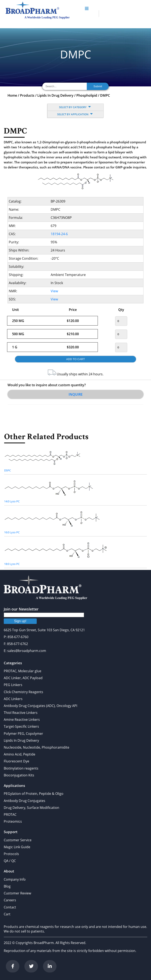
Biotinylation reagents (21, 768)
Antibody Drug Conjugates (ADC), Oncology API (40, 706)
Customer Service (18, 840)
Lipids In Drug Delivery (55, 95)
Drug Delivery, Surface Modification (31, 808)
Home (12, 95)
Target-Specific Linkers (21, 726)
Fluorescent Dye (16, 761)
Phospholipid (87, 95)
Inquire (76, 394)
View (54, 291)
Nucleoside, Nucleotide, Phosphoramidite (36, 747)
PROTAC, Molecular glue (23, 671)
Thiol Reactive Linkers (21, 713)
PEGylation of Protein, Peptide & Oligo (34, 794)
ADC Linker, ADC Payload (23, 678)
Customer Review (17, 893)
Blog (7, 886)
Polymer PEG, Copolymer (23, 734)
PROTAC (10, 815)
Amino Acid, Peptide (20, 754)
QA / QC (10, 861)
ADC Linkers (13, 699)
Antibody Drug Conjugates (25, 801)
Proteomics (13, 821)
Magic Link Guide (17, 847)
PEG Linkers (13, 685)
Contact (10, 907)
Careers (10, 900)
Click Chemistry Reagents (23, 692)
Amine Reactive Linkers (22, 720)
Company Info (15, 879)
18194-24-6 (59, 234)
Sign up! (20, 621)
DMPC (105, 95)
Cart (7, 914)
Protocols (11, 854)
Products (27, 95)
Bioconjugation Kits (19, 775)
